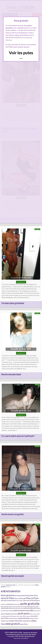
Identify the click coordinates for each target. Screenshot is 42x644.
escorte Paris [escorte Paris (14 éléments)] (7, 598)
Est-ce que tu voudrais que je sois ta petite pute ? (18, 436)
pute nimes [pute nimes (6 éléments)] (14, 614)
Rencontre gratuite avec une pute (13, 576)
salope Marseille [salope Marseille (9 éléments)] (16, 621)
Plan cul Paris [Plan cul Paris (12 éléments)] (32, 598)
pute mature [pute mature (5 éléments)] (37, 611)
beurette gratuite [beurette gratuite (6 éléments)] (19, 596)
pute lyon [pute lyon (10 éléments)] (17, 610)
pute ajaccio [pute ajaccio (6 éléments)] (5, 600)
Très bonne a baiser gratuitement (13, 303)
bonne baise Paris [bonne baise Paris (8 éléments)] (31, 595)
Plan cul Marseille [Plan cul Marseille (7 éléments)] (20, 598)
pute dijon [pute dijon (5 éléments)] (17, 604)
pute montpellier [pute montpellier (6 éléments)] (6, 614)
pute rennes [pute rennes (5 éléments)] (33, 614)
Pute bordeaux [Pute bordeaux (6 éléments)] (35, 600)
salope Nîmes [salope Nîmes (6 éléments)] (27, 621)
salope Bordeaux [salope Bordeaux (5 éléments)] (13, 618)
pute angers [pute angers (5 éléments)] (20, 600)
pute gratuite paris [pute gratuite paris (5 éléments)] (18, 608)
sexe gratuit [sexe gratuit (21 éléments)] (13, 624)
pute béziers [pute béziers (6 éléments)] (11, 604)
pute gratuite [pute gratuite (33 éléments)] (30, 604)
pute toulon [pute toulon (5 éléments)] (10, 616)
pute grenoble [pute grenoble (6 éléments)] (28, 608)
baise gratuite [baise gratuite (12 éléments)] (7, 595)
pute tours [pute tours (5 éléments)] (17, 616)
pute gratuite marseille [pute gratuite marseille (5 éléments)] (32, 607)
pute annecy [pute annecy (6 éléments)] (27, 600)
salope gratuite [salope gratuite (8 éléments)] (24, 618)
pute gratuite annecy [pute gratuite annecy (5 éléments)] (19, 607)
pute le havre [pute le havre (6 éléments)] (36, 608)
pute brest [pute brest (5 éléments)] (4, 604)
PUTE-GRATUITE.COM (13, 632)
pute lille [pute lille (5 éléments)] (3, 611)
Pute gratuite (25, 638)
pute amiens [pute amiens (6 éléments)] (12, 600)
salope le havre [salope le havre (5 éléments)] (34, 618)
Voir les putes (21, 53)
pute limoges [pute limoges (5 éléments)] (10, 611)
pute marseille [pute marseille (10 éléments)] (27, 610)
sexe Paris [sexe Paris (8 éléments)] (24, 624)
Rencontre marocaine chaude (11, 375)
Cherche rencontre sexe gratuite (12, 514)
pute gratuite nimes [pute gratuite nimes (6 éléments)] (7, 608)
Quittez (21, 58)
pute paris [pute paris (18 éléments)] (24, 613)
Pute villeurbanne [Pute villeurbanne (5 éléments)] (25, 616)
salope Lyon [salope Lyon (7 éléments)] (5, 621)
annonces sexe (11, 585)
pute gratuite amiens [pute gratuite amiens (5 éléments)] (7, 607)
